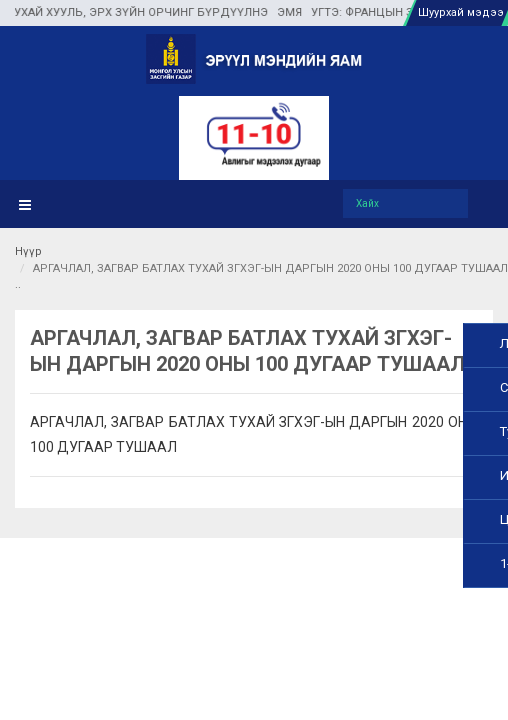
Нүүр (28, 251)
